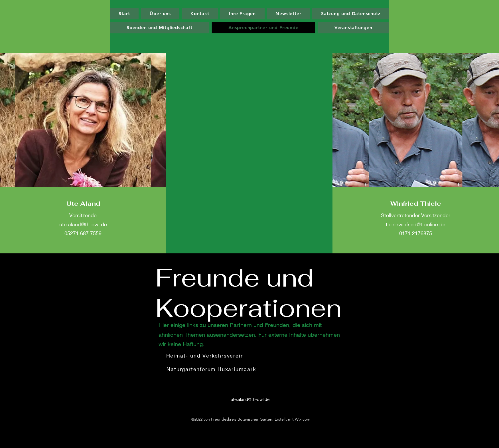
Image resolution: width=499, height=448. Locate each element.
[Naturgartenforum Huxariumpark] (212, 369)
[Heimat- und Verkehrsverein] (206, 356)
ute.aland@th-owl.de (83, 224)
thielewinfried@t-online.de (416, 224)
